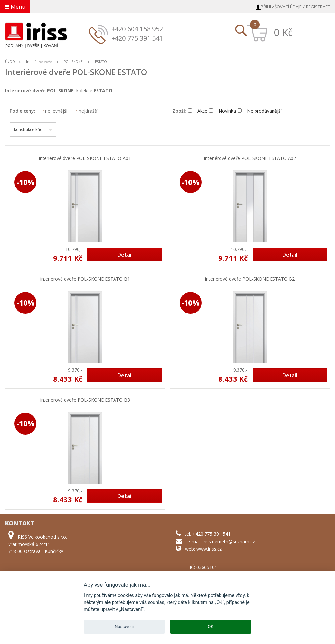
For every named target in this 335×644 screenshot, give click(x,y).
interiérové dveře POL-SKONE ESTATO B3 (85, 400)
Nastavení (124, 626)
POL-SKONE (73, 62)
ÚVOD (10, 62)
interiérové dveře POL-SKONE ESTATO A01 (85, 159)
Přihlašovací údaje (281, 7)
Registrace (318, 7)
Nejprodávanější (260, 111)
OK (211, 626)
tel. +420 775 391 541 (208, 534)
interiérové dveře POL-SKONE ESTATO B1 (85, 279)
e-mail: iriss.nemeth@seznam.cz (221, 541)
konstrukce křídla (30, 129)
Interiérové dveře (39, 62)
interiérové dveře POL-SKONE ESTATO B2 (250, 279)
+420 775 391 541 (137, 38)
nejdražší (87, 111)
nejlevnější (55, 111)
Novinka (222, 111)
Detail (125, 255)
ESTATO (101, 62)
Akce (198, 111)
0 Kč (283, 32)
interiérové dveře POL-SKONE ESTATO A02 (250, 159)
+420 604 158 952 (137, 29)
